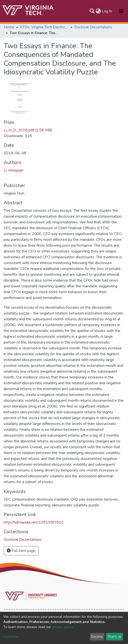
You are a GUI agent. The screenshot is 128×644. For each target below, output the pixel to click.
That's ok (114, 637)
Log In (107, 11)
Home (9, 27)
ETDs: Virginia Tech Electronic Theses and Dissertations (44, 27)
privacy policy (62, 627)
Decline (97, 637)
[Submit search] (92, 11)
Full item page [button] (21, 551)
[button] (98, 11)
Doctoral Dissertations (93, 27)
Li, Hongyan (13, 170)
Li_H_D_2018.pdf (28, 130)
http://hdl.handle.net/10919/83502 (34, 522)
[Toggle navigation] (121, 11)
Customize (11, 637)
